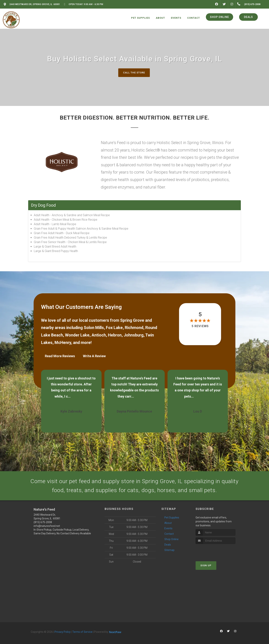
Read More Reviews (60, 356)
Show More (80, 396)
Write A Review (94, 356)
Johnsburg (134, 335)
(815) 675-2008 (43, 522)
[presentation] (215, 551)
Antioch (99, 335)
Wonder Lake (77, 335)
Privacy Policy (63, 632)
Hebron (115, 335)
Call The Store (134, 73)
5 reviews (200, 326)
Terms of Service (82, 632)
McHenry (63, 343)
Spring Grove (132, 320)
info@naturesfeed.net (47, 526)
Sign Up (206, 565)
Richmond (134, 328)
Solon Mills (94, 328)
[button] (129, 442)
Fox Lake (114, 328)
